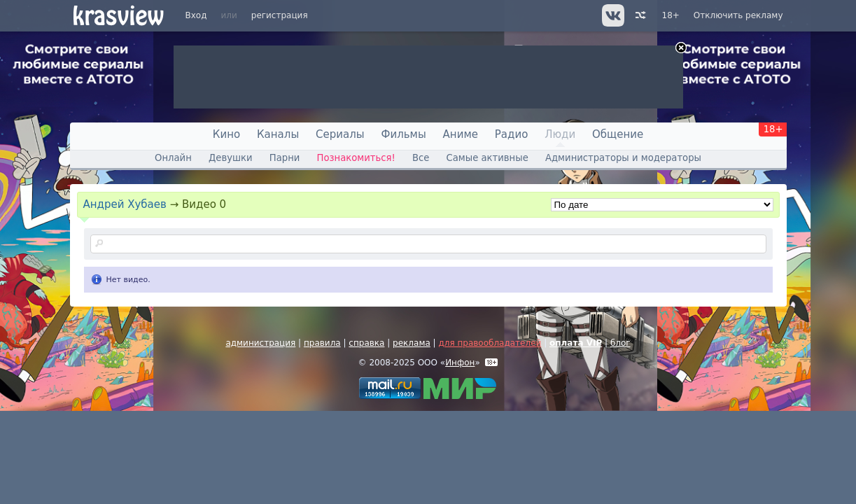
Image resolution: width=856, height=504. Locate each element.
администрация (260, 343)
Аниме (461, 134)
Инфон (460, 363)
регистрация (280, 15)
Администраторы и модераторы (623, 158)
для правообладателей (490, 343)
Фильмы (404, 134)
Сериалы (340, 134)
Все (421, 158)
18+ (671, 15)
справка (366, 343)
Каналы (278, 134)
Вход (196, 15)
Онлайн (173, 158)
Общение (618, 134)
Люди (560, 134)
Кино (226, 134)
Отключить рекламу (738, 15)
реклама (412, 343)
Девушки (231, 158)
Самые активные (487, 158)
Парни (285, 158)
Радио (512, 134)
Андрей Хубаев (125, 204)
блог (620, 343)
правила (322, 343)
